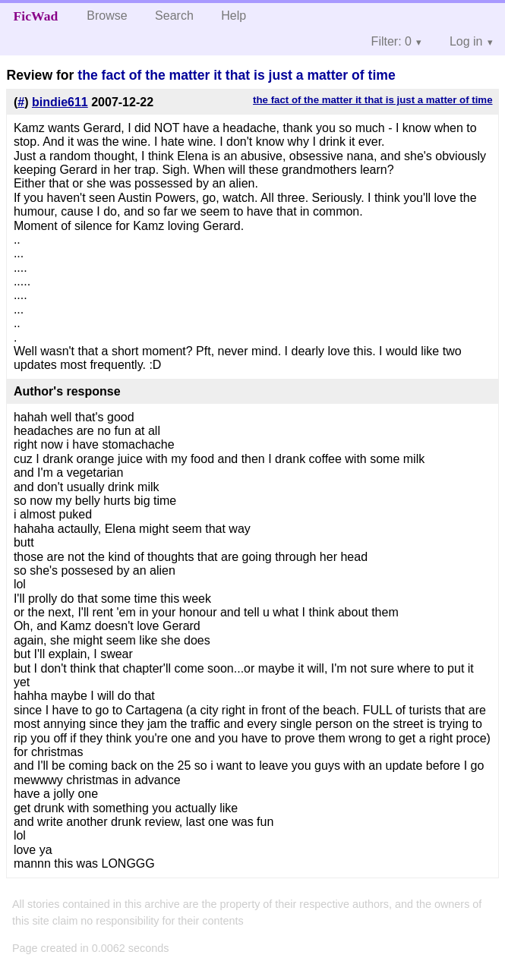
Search (174, 16)
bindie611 (60, 102)
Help (234, 16)
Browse (107, 16)
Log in (466, 41)
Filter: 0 (391, 41)
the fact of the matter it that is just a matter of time (236, 75)
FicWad (36, 16)
